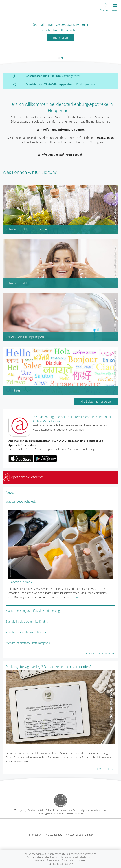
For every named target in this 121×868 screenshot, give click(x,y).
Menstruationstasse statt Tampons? (28, 643)
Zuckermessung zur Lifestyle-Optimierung (33, 611)
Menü (115, 8)
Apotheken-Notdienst (23, 477)
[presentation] (2, 39)
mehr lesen (60, 38)
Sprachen (13, 391)
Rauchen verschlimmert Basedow (27, 632)
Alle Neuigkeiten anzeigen (101, 653)
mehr (79, 597)
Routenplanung (86, 84)
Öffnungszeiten (71, 76)
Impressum (36, 835)
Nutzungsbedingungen (81, 835)
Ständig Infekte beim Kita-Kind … (27, 622)
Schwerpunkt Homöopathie (26, 229)
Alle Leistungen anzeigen (96, 402)
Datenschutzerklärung (60, 864)
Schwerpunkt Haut (20, 283)
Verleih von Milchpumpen (25, 337)
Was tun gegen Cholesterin (23, 501)
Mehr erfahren (107, 769)
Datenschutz (55, 835)
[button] (59, 58)
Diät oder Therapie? (21, 582)
